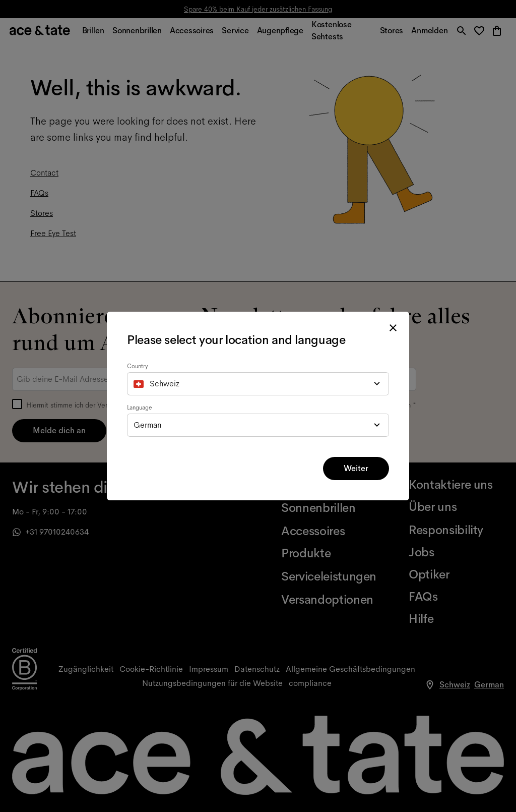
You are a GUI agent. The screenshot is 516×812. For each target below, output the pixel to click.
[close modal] (393, 328)
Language (140, 408)
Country (138, 366)
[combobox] (258, 384)
